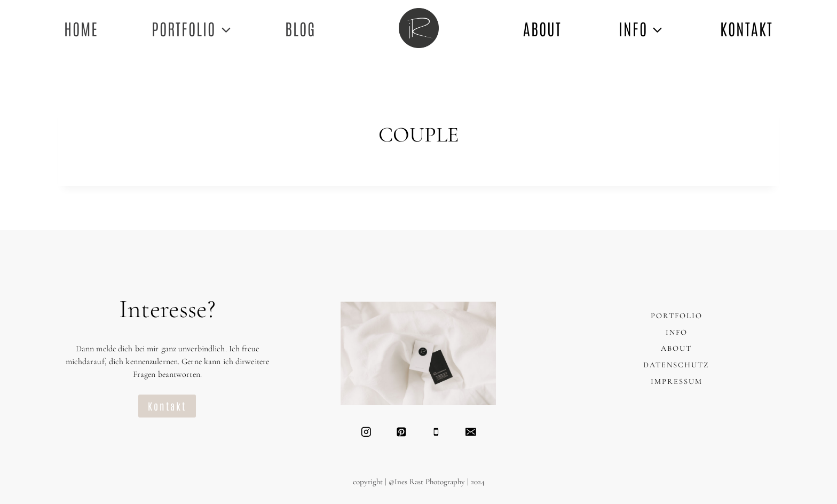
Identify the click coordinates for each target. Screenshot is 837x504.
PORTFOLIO (677, 316)
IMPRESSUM (677, 381)
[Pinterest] (401, 432)
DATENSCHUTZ (676, 365)
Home (81, 28)
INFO (677, 332)
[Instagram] (366, 432)
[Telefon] (436, 432)
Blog (300, 28)
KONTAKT (747, 28)
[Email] (471, 432)
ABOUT (542, 28)
